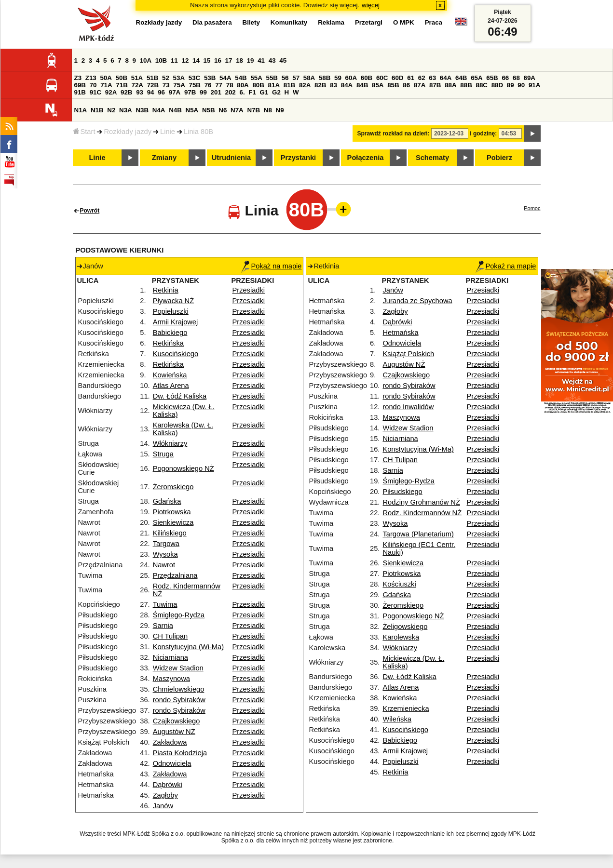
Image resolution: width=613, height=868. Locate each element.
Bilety (251, 22)
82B (320, 85)
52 (166, 78)
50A (106, 78)
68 (516, 78)
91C (95, 92)
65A (477, 78)
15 (207, 60)
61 (411, 78)
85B (393, 85)
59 (338, 78)
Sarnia (163, 626)
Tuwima (165, 604)
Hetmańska (400, 333)
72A (137, 85)
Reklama (331, 22)
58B (325, 78)
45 (283, 60)
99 (203, 92)
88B (466, 85)
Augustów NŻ (174, 732)
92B (126, 92)
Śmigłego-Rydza (179, 615)
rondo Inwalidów (408, 407)
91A (534, 85)
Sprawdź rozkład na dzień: (394, 134)
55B (272, 78)
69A (530, 78)
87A (420, 85)
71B (122, 85)
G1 (264, 92)
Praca (434, 22)
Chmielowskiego (179, 689)
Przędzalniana (175, 575)
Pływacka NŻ (174, 301)
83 (334, 85)
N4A (159, 110)
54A (225, 78)
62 (422, 78)
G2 (276, 92)
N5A (192, 110)
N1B (97, 110)
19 (251, 60)
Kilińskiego (170, 533)
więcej (371, 5)
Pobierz (499, 158)
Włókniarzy (170, 443)
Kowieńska (170, 375)
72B (153, 85)
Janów (163, 806)
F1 (252, 92)
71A (106, 85)
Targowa (166, 544)
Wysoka (165, 554)
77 (219, 85)
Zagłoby (165, 795)
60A (351, 78)
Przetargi (369, 22)
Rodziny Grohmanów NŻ (421, 502)
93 (140, 92)
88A (450, 85)
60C (382, 78)
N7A (237, 110)
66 (505, 78)
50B (122, 78)
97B (190, 92)
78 (230, 85)
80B (258, 85)
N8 (268, 110)
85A (378, 85)
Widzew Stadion (178, 668)
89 (511, 85)
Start (84, 132)
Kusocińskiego (176, 354)
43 (272, 60)
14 (196, 60)
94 (151, 92)
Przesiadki (248, 290)
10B (161, 60)
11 (174, 60)
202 (231, 92)
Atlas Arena (171, 386)
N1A (81, 110)
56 (285, 78)
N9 (280, 110)
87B (435, 85)
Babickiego (170, 333)
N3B (142, 110)
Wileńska (397, 719)
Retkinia (166, 290)
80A (243, 85)
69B (80, 85)
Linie (168, 132)
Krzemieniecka (406, 708)
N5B (209, 110)
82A (305, 85)
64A (446, 78)
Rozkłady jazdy (128, 132)
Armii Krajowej (176, 322)
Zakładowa (170, 742)
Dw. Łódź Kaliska (180, 396)
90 (521, 85)
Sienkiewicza (173, 522)
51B (152, 78)
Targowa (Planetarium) (418, 534)
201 (216, 92)
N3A (126, 110)
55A (256, 78)
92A (111, 92)
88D (497, 85)
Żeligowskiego (405, 627)
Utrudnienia (231, 158)
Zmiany (164, 158)
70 (93, 85)
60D (397, 78)
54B (241, 78)
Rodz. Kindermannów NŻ (422, 513)
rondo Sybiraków (179, 700)
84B (362, 85)
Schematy (432, 158)
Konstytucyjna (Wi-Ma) (188, 647)
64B (461, 78)
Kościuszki (399, 584)
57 (296, 78)
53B (210, 78)
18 (239, 60)
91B (80, 92)
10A (146, 60)
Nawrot (164, 565)
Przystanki (298, 158)
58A (309, 78)
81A (274, 85)
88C (482, 85)
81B (289, 85)
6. (242, 92)
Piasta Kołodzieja (180, 753)
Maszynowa (171, 679)
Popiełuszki (171, 311)
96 (161, 92)
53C (194, 78)
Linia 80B (198, 132)
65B (492, 78)
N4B (175, 110)
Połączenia (366, 158)
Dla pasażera (212, 22)
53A (179, 78)
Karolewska (401, 637)
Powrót (90, 211)
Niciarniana (170, 657)
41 (261, 60)
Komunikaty (289, 22)
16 (218, 60)
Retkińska (168, 343)
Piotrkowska (172, 512)
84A (347, 85)
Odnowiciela (172, 763)
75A (179, 85)
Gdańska (167, 501)
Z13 (91, 78)
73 (166, 85)
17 (229, 60)
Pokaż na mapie (271, 266)
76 (208, 85)
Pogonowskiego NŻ (184, 468)
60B (367, 78)
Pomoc (532, 208)
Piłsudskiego (402, 492)
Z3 (78, 78)
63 (432, 78)
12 (185, 60)
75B (195, 85)
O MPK (404, 22)
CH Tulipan (170, 636)
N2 (111, 110)
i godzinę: (483, 134)
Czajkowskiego (177, 721)
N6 (223, 110)
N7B (253, 110)
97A (175, 92)
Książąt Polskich (408, 354)
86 (406, 85)
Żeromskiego (173, 487)
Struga (163, 454)
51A (137, 78)
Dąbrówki (168, 785)
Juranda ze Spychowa (417, 301)
